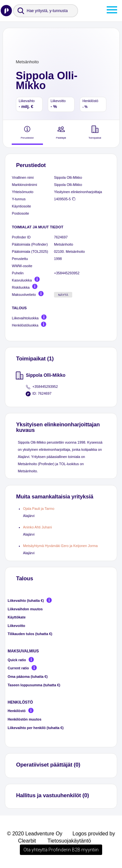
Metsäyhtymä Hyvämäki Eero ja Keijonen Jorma (61, 546)
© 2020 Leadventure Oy (34, 834)
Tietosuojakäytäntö (69, 841)
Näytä (63, 295)
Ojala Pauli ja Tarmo (39, 509)
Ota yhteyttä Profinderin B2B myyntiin (61, 850)
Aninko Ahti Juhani (38, 527)
